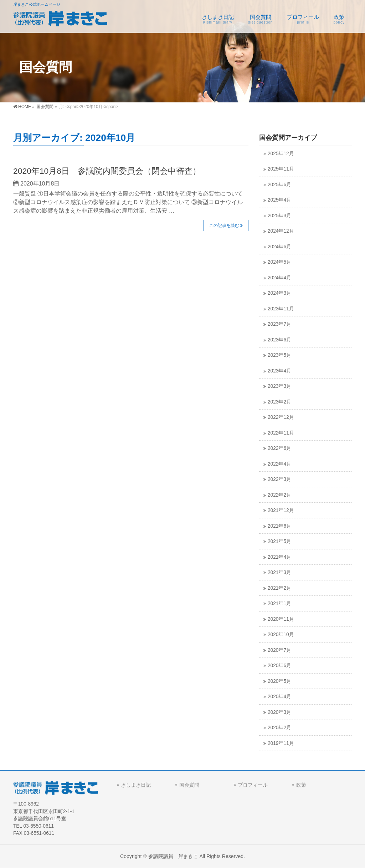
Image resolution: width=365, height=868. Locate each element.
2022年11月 (281, 433)
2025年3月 (279, 216)
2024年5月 (279, 262)
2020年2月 (279, 728)
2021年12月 (281, 510)
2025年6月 (279, 185)
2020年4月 (279, 697)
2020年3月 (279, 712)
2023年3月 (279, 386)
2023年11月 (281, 309)
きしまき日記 (136, 785)
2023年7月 (279, 324)
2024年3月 (279, 293)
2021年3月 (279, 572)
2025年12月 (281, 154)
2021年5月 (279, 541)
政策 (301, 785)
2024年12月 (281, 231)
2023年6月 (279, 340)
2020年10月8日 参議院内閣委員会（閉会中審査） (107, 171)
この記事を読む (224, 225)
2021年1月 (279, 603)
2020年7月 (279, 650)
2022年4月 (279, 464)
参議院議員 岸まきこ (173, 856)
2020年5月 (279, 681)
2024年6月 (279, 247)
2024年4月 (279, 278)
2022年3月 (279, 479)
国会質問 (189, 785)
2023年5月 (279, 355)
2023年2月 (279, 402)
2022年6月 (279, 448)
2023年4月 (279, 371)
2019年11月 (281, 743)
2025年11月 (281, 169)
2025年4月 (279, 200)
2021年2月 (279, 588)
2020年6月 (279, 666)
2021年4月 (279, 557)
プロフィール (253, 785)
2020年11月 (281, 619)
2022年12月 (281, 417)
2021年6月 (279, 526)
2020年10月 (281, 634)
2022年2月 (279, 495)
